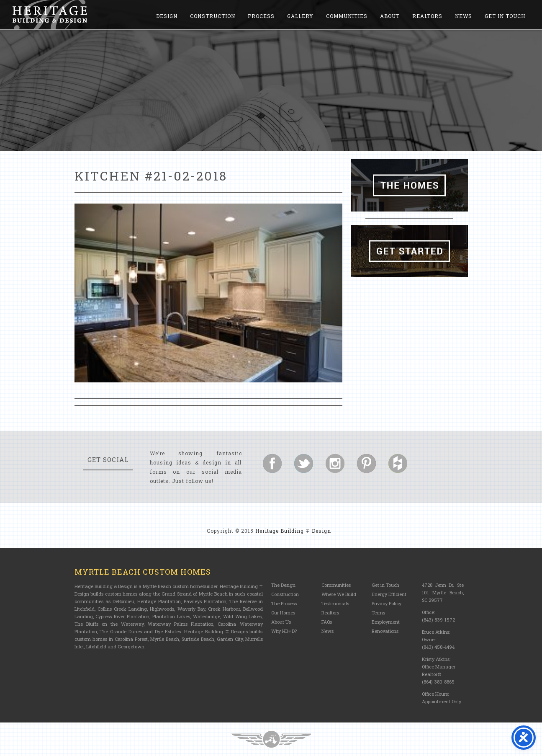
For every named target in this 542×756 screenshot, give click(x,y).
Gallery (300, 16)
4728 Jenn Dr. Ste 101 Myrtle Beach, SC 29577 (443, 592)
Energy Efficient (389, 594)
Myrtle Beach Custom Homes (143, 572)
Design (167, 16)
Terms (378, 613)
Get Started (409, 251)
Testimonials (335, 603)
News (464, 16)
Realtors (427, 16)
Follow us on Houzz (398, 463)
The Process (284, 603)
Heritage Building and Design (50, 15)
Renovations (385, 631)
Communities (347, 16)
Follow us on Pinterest (366, 463)
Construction (213, 16)
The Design (283, 585)
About (390, 16)
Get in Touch (505, 16)
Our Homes (283, 613)
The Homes (409, 185)
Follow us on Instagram (335, 463)
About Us (281, 622)
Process (261, 16)
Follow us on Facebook (272, 463)
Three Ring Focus (271, 739)
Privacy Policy (387, 603)
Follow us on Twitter (304, 463)
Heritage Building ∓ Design (293, 531)
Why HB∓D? (284, 631)
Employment (386, 622)
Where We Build (339, 594)
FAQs (327, 622)
